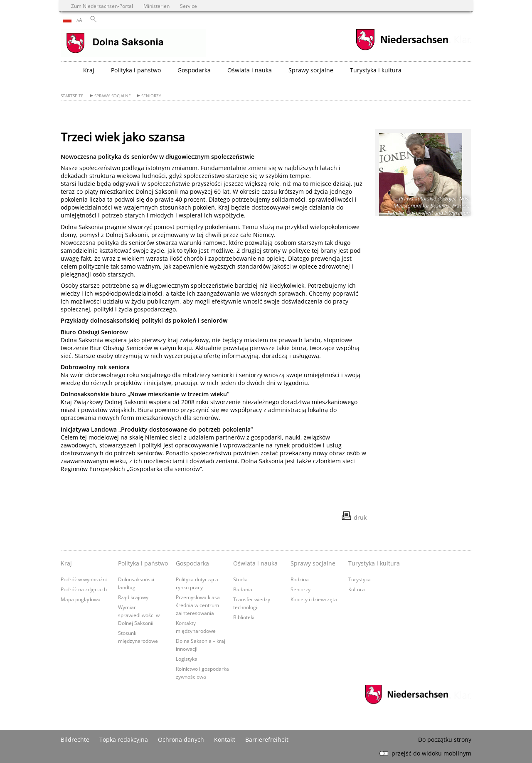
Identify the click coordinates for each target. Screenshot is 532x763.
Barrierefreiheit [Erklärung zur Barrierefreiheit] (267, 740)
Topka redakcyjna (124, 740)
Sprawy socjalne (113, 96)
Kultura (357, 589)
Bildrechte (75, 740)
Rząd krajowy (133, 597)
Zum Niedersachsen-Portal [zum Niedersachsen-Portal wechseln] (102, 6)
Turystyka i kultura (374, 563)
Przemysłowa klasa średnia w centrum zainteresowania (198, 605)
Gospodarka (192, 563)
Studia (240, 579)
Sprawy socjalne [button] (311, 70)
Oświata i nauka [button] (250, 70)
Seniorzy (151, 96)
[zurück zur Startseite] (133, 44)
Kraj (66, 563)
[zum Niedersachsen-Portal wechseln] (402, 49)
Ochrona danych (181, 740)
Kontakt (225, 740)
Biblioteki (244, 617)
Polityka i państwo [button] (136, 70)
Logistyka (187, 659)
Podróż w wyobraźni (84, 579)
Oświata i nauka (255, 563)
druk (360, 517)
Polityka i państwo (143, 563)
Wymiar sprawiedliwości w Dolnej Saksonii (139, 615)
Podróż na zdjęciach (84, 589)
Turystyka (360, 579)
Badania (243, 589)
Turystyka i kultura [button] (376, 70)
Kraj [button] (89, 70)
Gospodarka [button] (194, 70)
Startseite (72, 96)
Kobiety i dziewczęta (314, 599)
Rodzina (300, 579)
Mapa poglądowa (81, 599)
